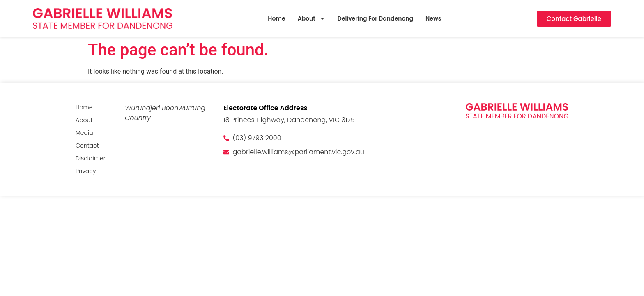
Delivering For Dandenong (375, 18)
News (433, 18)
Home (276, 18)
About (312, 19)
